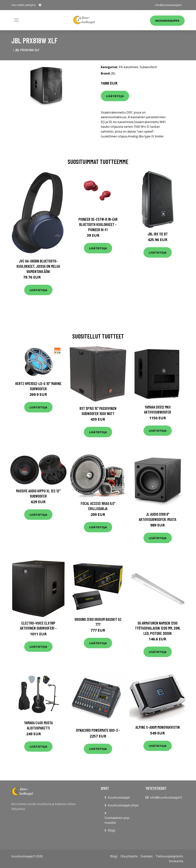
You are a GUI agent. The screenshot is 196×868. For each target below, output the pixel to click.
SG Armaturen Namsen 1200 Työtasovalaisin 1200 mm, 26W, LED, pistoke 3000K (158, 628)
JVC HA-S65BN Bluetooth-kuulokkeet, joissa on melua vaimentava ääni (38, 266)
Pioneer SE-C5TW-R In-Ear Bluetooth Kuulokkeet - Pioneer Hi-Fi (98, 224)
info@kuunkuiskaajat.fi (168, 5)
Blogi (112, 830)
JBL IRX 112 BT (158, 234)
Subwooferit (148, 67)
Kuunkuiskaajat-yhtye (123, 805)
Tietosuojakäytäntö (169, 856)
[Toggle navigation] (16, 20)
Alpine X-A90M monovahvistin (158, 727)
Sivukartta (176, 861)
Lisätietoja (115, 96)
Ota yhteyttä (129, 856)
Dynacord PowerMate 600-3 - (98, 730)
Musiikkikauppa (167, 21)
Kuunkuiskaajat (119, 797)
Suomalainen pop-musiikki (117, 820)
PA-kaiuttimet (128, 67)
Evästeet (147, 856)
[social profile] (40, 5)
